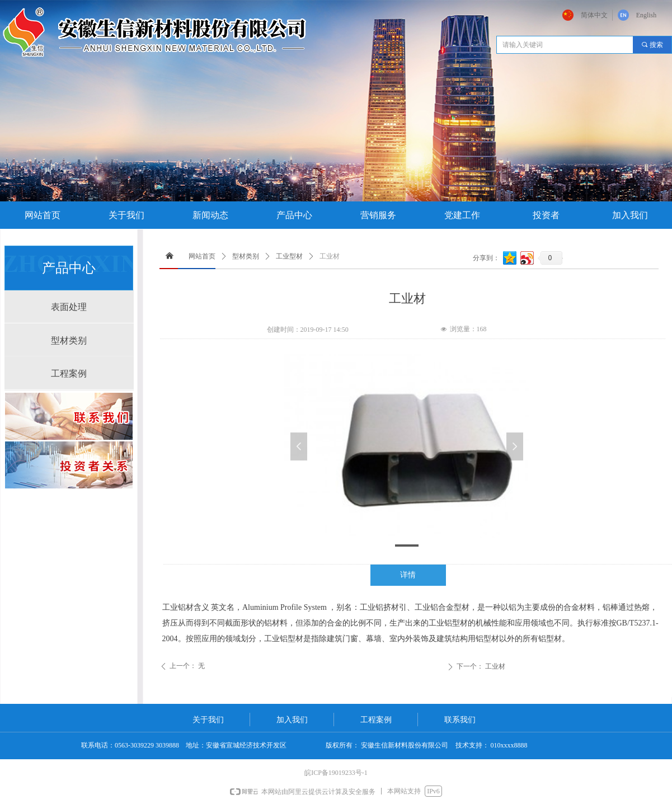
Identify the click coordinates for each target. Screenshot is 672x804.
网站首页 (202, 256)
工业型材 (289, 256)
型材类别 (246, 256)
